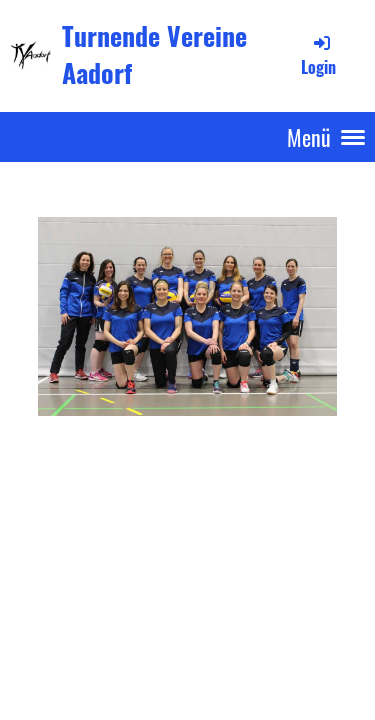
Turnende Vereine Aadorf (154, 55)
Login (318, 55)
